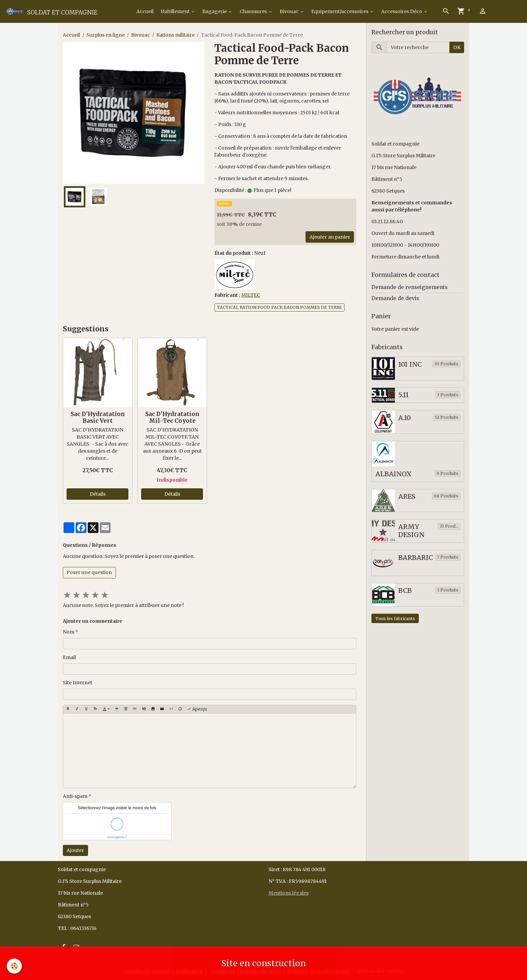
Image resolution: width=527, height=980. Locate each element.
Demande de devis (395, 298)
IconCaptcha (115, 837)
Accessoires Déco (402, 11)
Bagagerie (215, 11)
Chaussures (254, 11)
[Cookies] (14, 966)
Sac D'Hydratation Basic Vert (98, 417)
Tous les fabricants (395, 619)
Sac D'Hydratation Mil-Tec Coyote (172, 417)
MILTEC (251, 295)
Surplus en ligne (106, 35)
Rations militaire (175, 35)
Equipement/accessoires (340, 11)
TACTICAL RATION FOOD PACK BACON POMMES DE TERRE (279, 307)
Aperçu (197, 709)
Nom (69, 632)
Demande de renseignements (410, 287)
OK (457, 47)
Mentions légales (289, 893)
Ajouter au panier (330, 237)
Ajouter (75, 850)
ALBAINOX (394, 474)
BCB (405, 591)
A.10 (404, 418)
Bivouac (290, 11)
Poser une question (89, 572)
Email (69, 657)
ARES (407, 497)
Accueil (145, 11)
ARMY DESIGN (411, 531)
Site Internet (77, 683)
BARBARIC (416, 558)
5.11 (403, 395)
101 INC (410, 364)
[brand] (51, 11)
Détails (98, 494)
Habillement (176, 11)
